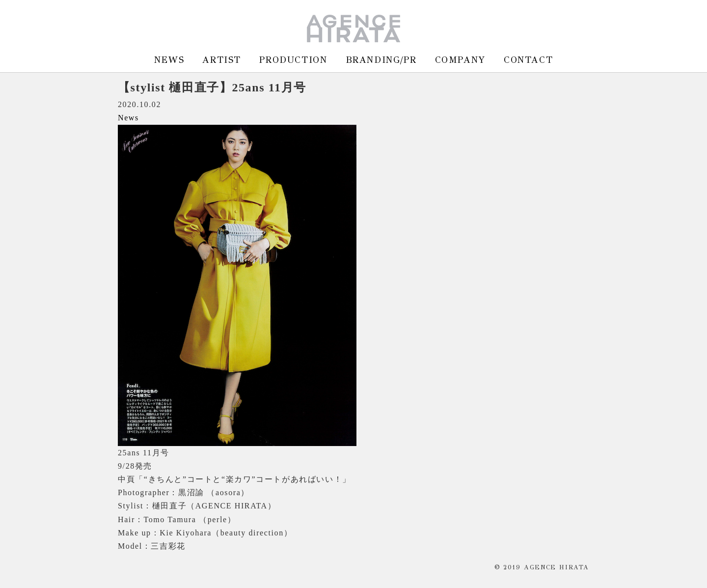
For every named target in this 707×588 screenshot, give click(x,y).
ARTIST (222, 60)
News (128, 118)
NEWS (169, 60)
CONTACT (528, 60)
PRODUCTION (293, 60)
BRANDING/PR (381, 60)
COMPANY (460, 60)
